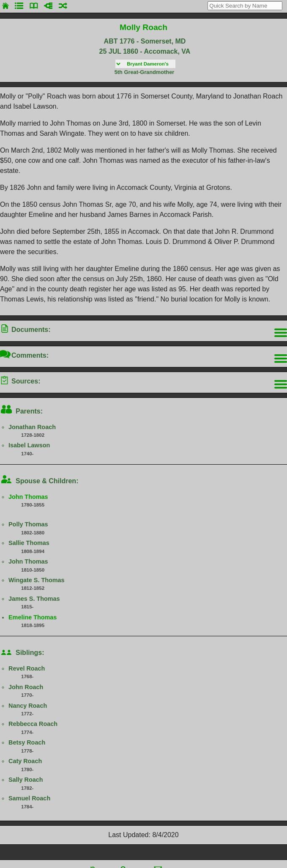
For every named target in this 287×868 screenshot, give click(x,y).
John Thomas (28, 497)
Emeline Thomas (33, 617)
